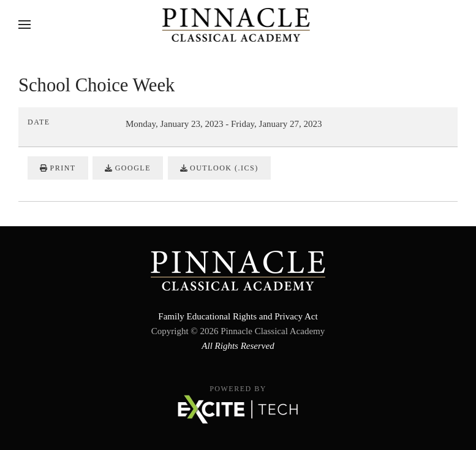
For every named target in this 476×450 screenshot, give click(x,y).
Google (128, 168)
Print (58, 168)
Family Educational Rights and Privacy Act (238, 316)
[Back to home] (238, 25)
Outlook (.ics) (219, 168)
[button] (25, 25)
